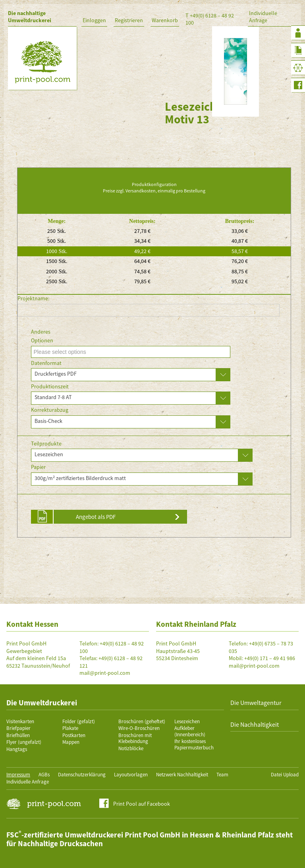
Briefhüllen (18, 735)
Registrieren (129, 20)
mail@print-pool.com (105, 673)
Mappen (71, 742)
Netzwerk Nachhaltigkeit (182, 775)
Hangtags (17, 749)
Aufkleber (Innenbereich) (190, 731)
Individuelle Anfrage (263, 17)
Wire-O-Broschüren (139, 728)
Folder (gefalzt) (79, 721)
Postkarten (74, 735)
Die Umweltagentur (256, 703)
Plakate (70, 728)
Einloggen (94, 20)
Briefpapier (18, 728)
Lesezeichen (187, 721)
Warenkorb (165, 20)
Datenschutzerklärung (82, 775)
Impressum (18, 775)
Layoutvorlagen (131, 775)
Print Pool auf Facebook (142, 804)
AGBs (44, 775)
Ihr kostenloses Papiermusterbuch (194, 744)
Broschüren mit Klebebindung (135, 738)
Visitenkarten (20, 721)
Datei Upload (285, 775)
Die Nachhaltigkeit (255, 724)
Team (222, 775)
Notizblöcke (131, 748)
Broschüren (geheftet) (142, 721)
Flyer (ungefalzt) (24, 742)
